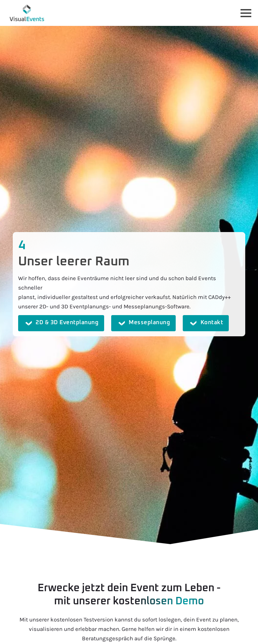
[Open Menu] (246, 13)
